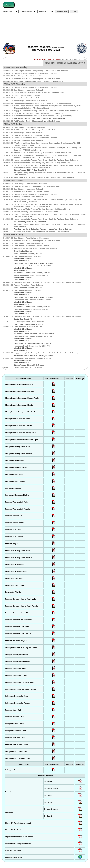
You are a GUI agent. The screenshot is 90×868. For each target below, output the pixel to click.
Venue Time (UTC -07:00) (47, 59)
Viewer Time (74, 59)
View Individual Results (23, 258)
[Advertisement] (45, 28)
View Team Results (22, 261)
